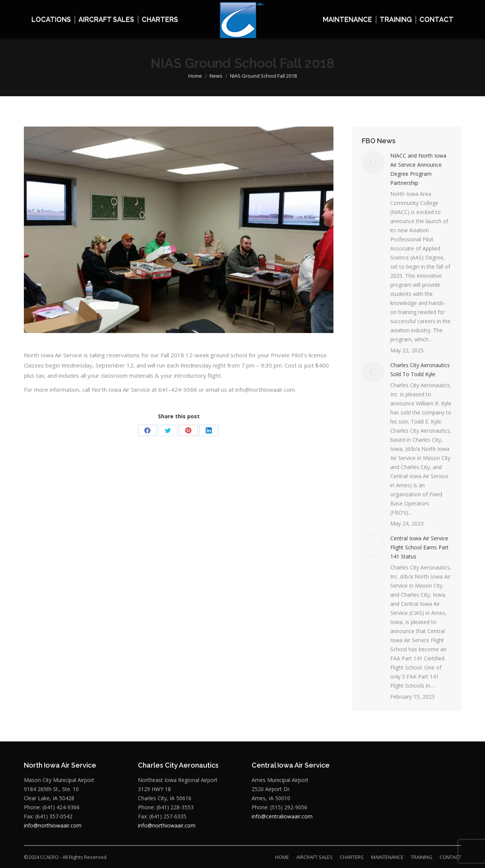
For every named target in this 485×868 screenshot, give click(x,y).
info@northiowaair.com (53, 825)
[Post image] (373, 163)
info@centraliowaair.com (282, 816)
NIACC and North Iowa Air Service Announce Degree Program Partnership (418, 169)
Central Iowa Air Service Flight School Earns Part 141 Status (419, 547)
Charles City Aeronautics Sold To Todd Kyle (420, 370)
